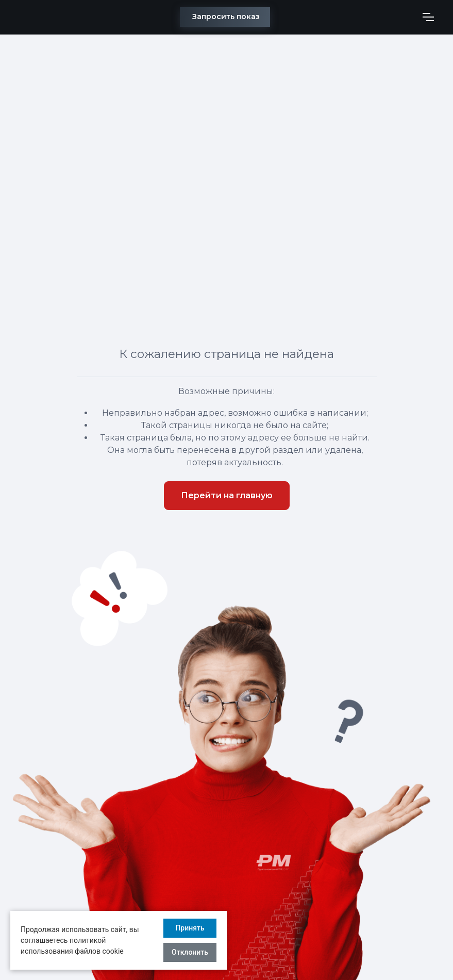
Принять (190, 928)
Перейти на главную (227, 495)
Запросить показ (226, 17)
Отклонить (190, 952)
